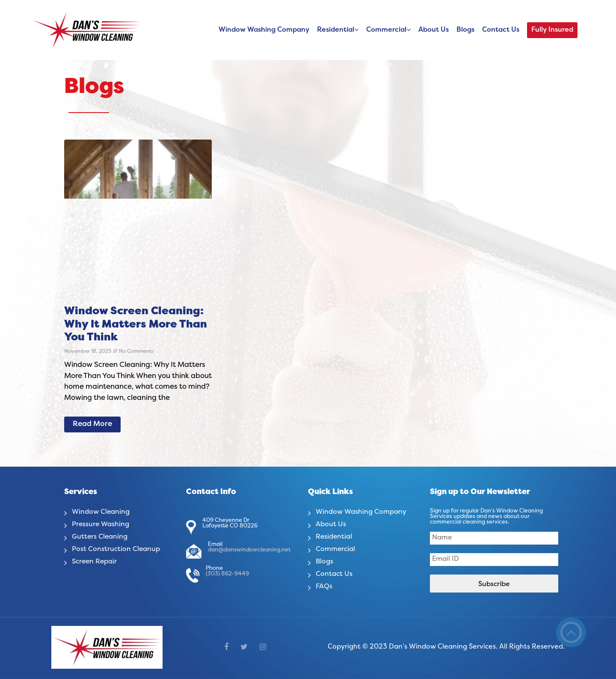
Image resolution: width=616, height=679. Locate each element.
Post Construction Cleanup (116, 549)
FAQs (324, 587)
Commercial (386, 30)
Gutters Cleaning (100, 537)
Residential (336, 30)
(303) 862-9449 (227, 574)
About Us (434, 30)
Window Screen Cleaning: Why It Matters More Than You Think (136, 325)
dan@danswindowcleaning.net (249, 550)
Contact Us (501, 30)
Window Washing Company (264, 30)
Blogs (465, 30)
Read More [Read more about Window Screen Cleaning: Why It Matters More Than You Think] (92, 424)
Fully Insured (552, 30)
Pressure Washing (101, 524)
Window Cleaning (101, 512)
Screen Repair (95, 562)
